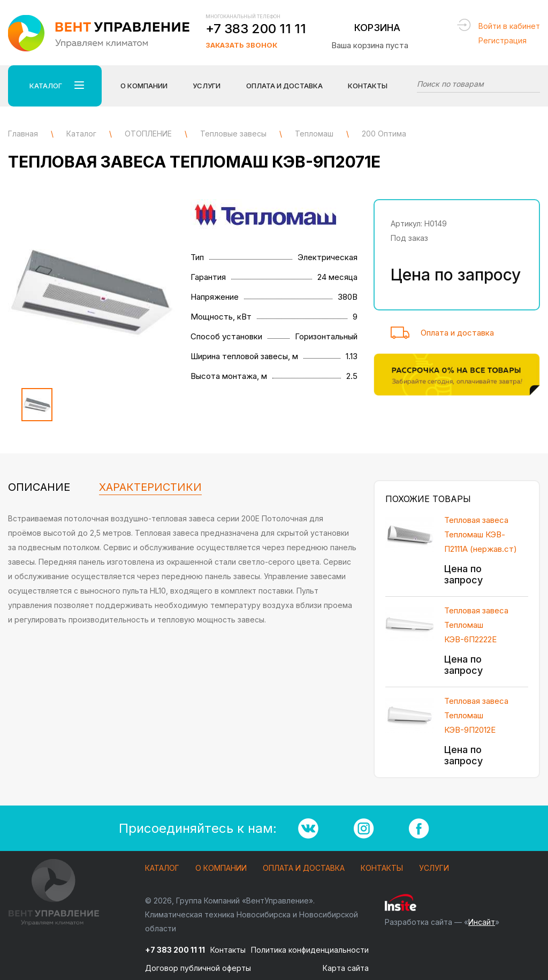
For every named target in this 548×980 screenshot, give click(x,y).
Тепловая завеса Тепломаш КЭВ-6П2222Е (476, 625)
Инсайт (482, 922)
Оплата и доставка (457, 333)
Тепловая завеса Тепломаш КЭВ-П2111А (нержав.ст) (481, 534)
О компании (221, 868)
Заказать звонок (241, 45)
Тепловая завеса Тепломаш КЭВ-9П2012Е (476, 715)
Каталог (162, 868)
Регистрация (503, 40)
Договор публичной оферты (198, 968)
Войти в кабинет (509, 26)
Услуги (434, 868)
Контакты (368, 86)
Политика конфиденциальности (310, 950)
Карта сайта (346, 968)
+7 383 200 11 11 (256, 29)
